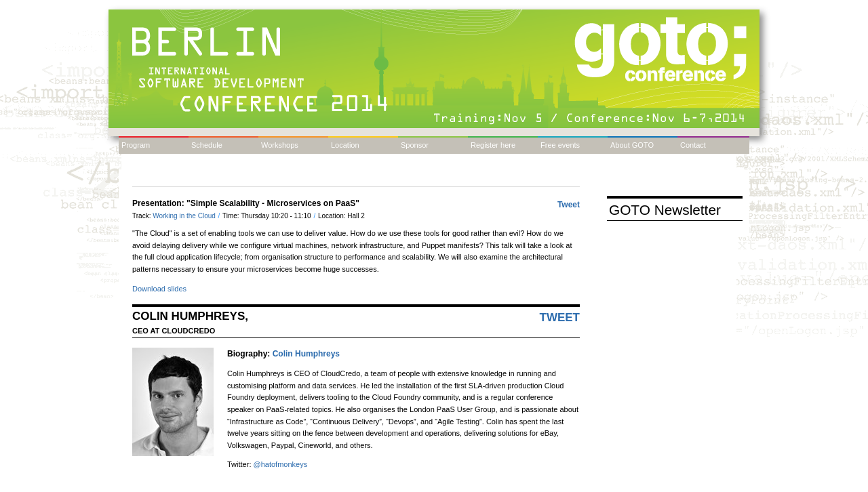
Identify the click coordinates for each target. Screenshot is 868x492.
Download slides (159, 289)
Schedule (207, 145)
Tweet (569, 205)
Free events (560, 145)
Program (136, 145)
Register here (493, 145)
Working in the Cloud (185, 216)
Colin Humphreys (306, 354)
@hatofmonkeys (281, 464)
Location (345, 145)
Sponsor (415, 145)
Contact (693, 145)
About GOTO (632, 145)
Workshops (280, 145)
